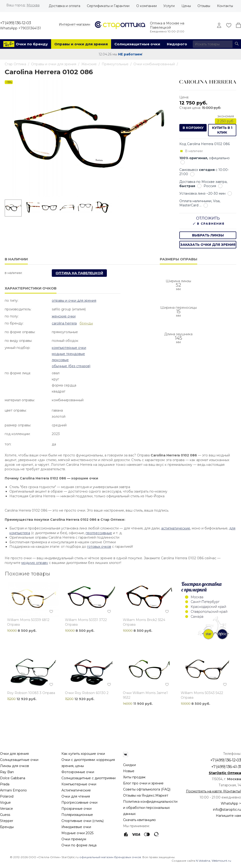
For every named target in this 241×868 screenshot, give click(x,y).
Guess (5, 815)
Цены (186, 6)
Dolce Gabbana (13, 778)
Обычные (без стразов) (71, 366)
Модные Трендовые (68, 354)
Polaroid (7, 796)
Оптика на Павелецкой (79, 273)
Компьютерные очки (69, 348)
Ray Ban (7, 772)
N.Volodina (203, 861)
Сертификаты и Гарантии (108, 6)
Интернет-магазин (74, 24)
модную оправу (35, 563)
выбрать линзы (208, 235)
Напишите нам (228, 816)
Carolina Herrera (64, 323)
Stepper (7, 821)
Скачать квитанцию (139, 820)
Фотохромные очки (78, 772)
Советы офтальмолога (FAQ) (147, 789)
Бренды (7, 827)
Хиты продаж (134, 777)
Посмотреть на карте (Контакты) (213, 791)
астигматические (176, 528)
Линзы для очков (14, 766)
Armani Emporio (13, 790)
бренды (86, 323)
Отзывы (204, 6)
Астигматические (76, 790)
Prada (5, 784)
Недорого (177, 44)
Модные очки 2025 (77, 833)
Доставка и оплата (64, 6)
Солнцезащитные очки (137, 44)
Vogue (5, 802)
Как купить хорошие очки (83, 754)
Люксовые (60, 360)
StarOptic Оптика (225, 773)
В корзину (193, 128)
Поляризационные (77, 815)
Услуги (169, 6)
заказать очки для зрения (208, 245)
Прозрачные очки (76, 809)
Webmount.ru (221, 861)
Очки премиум (74, 839)
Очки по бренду (32, 44)
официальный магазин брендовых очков (110, 857)
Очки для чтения (76, 796)
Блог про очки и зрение (143, 783)
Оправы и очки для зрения (81, 44)
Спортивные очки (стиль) (82, 821)
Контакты (225, 6)
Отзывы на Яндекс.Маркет (146, 795)
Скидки (129, 765)
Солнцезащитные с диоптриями (88, 778)
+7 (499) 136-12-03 (15, 23)
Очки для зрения (14, 754)
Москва (33, 5)
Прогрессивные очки (79, 802)
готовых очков (99, 547)
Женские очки (64, 316)
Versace (6, 809)
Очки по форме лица (79, 845)
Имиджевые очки (76, 827)
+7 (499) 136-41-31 (226, 767)
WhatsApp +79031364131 (20, 28)
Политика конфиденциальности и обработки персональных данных (150, 808)
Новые (129, 771)
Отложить (208, 218)
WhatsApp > (231, 803)
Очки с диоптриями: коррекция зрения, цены (88, 763)
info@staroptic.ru (227, 810)
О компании (147, 6)
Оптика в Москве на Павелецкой (167, 25)
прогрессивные (99, 533)
